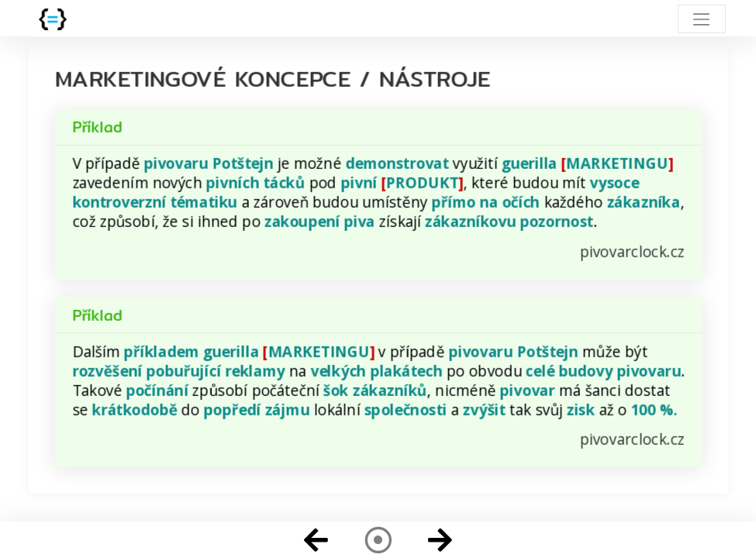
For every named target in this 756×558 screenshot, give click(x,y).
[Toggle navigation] (701, 19)
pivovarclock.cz (632, 251)
